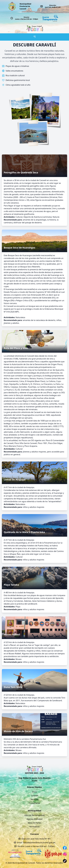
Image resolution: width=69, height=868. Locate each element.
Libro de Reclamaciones (34, 815)
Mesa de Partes (34, 823)
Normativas (34, 827)
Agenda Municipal (34, 819)
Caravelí (35, 796)
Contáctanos (34, 803)
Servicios (35, 799)
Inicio (34, 792)
